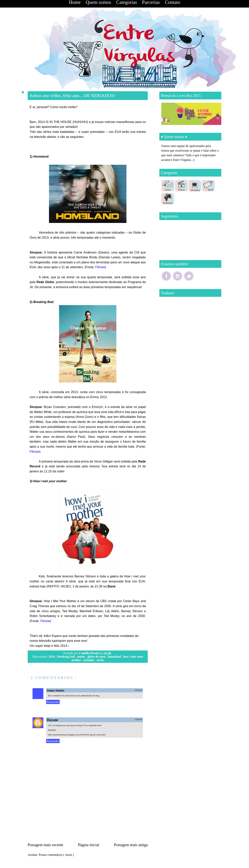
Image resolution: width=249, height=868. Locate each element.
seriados (89, 660)
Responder (53, 702)
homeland (115, 657)
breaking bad (66, 657)
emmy (82, 657)
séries (100, 660)
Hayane (52, 720)
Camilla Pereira (90, 653)
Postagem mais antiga (131, 845)
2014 (52, 657)
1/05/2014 (138, 690)
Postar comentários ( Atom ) (56, 855)
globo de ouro (97, 657)
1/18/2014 (138, 719)
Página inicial (89, 845)
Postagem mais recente (45, 845)
